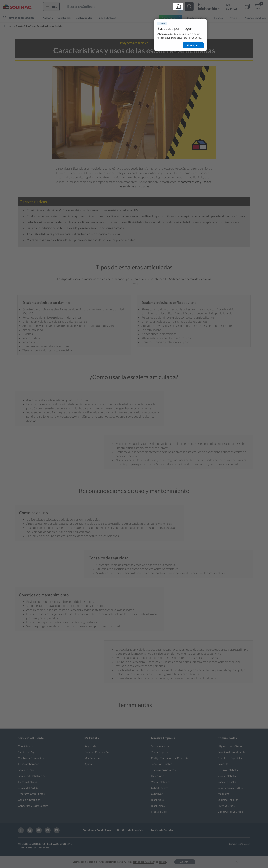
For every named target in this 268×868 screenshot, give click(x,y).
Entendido (193, 45)
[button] (128, 7)
